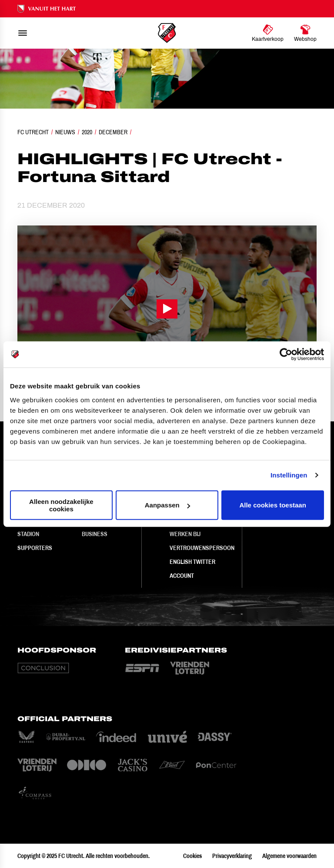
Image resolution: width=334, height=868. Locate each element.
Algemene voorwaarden (289, 856)
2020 (87, 132)
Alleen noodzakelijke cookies (61, 505)
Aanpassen (167, 505)
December (113, 132)
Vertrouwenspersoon (202, 548)
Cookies (192, 856)
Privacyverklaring (232, 856)
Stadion (28, 534)
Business (95, 534)
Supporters (35, 548)
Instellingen (289, 475)
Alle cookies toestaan (272, 505)
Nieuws (65, 132)
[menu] (23, 33)
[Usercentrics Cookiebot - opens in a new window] (286, 354)
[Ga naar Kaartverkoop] (268, 33)
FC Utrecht (33, 132)
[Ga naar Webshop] (305, 33)
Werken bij (185, 534)
